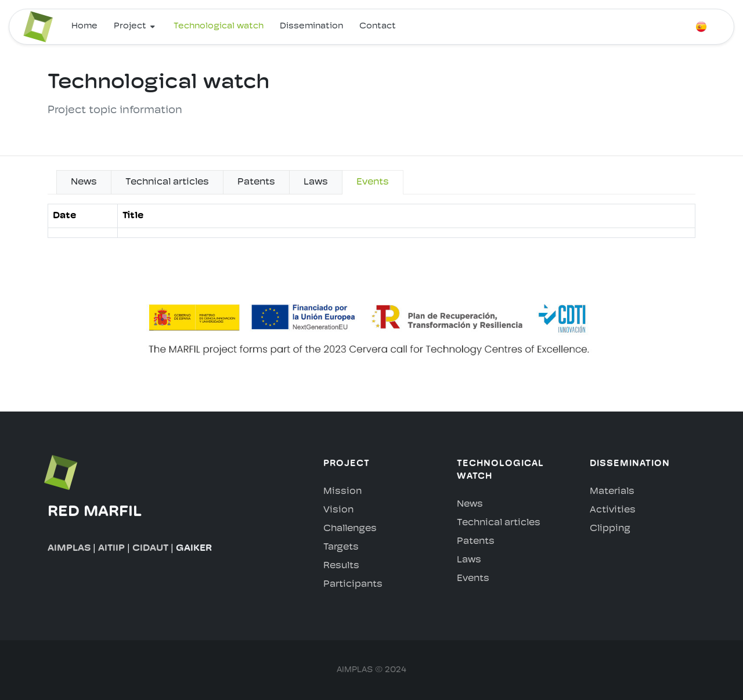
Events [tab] (373, 182)
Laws (469, 560)
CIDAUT (150, 549)
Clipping (610, 529)
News (470, 504)
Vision (338, 510)
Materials (612, 492)
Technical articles (499, 523)
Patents (476, 542)
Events (473, 579)
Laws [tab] (316, 182)
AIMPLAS (69, 549)
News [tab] (84, 182)
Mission (342, 492)
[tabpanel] (371, 225)
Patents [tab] (256, 182)
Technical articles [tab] (167, 182)
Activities (613, 510)
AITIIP (111, 549)
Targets (341, 547)
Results (341, 566)
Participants (353, 584)
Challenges (350, 529)
